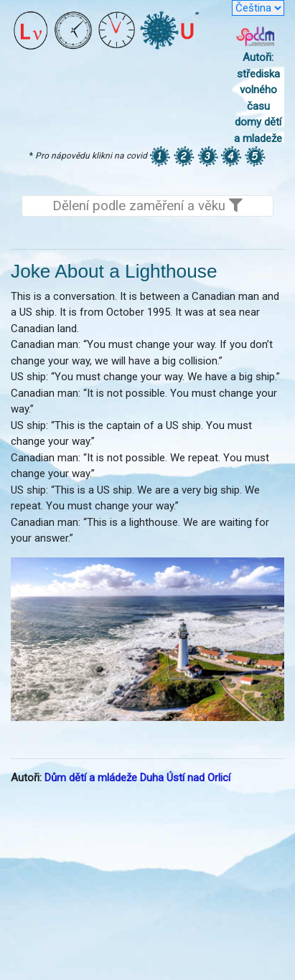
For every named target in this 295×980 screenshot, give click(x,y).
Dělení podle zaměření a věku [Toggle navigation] (147, 206)
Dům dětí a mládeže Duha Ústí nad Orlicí (137, 778)
